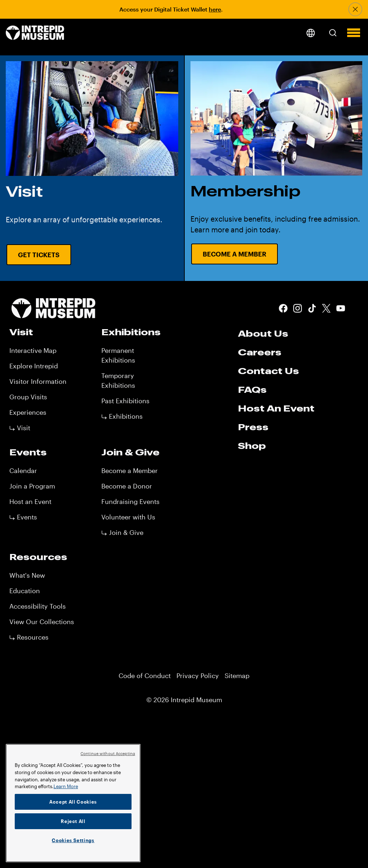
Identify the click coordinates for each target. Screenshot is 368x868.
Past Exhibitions (125, 401)
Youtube (341, 308)
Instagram (298, 308)
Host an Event (30, 501)
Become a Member (130, 471)
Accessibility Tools (38, 606)
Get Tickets (39, 255)
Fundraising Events (130, 501)
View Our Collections (42, 622)
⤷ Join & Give (122, 532)
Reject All (73, 821)
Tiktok (312, 308)
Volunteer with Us (128, 517)
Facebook (283, 308)
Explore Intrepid (34, 366)
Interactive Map (33, 350)
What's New (27, 575)
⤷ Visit (20, 428)
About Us (263, 333)
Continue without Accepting (108, 753)
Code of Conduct (145, 676)
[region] (73, 803)
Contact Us (268, 371)
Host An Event (276, 408)
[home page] (35, 33)
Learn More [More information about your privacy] (66, 786)
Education (25, 591)
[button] (333, 33)
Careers (260, 352)
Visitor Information (38, 381)
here (215, 9)
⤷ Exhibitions (122, 416)
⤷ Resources (29, 637)
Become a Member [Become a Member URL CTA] (234, 254)
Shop (252, 446)
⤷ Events (23, 517)
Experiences (28, 412)
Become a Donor (127, 486)
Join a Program (32, 486)
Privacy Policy (198, 676)
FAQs (252, 390)
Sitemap (237, 676)
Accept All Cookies (73, 802)
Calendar (23, 471)
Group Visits (28, 397)
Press (253, 427)
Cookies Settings (73, 840)
